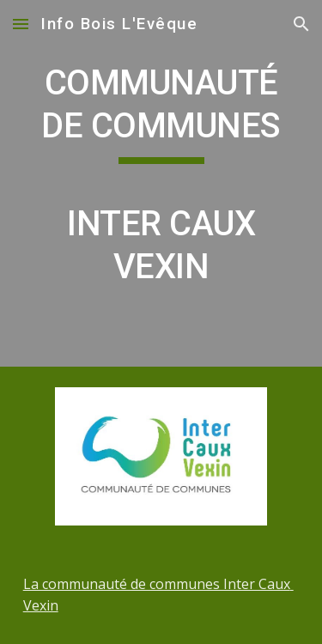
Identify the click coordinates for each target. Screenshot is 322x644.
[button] (21, 24)
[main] (161, 183)
